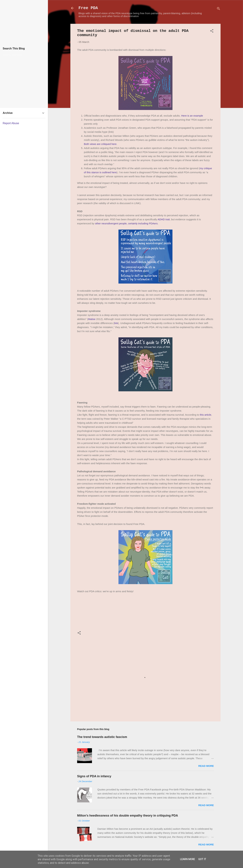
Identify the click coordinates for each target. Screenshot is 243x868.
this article (206, 415)
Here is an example (192, 116)
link (116, 323)
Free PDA (88, 8)
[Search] (219, 9)
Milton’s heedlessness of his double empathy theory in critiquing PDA (127, 816)
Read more (206, 766)
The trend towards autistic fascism (102, 737)
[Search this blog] (27, 55)
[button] (212, 31)
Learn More (187, 859)
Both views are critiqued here (100, 144)
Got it (202, 859)
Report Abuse (11, 123)
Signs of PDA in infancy (94, 776)
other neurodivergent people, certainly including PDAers (126, 223)
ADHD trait (164, 219)
